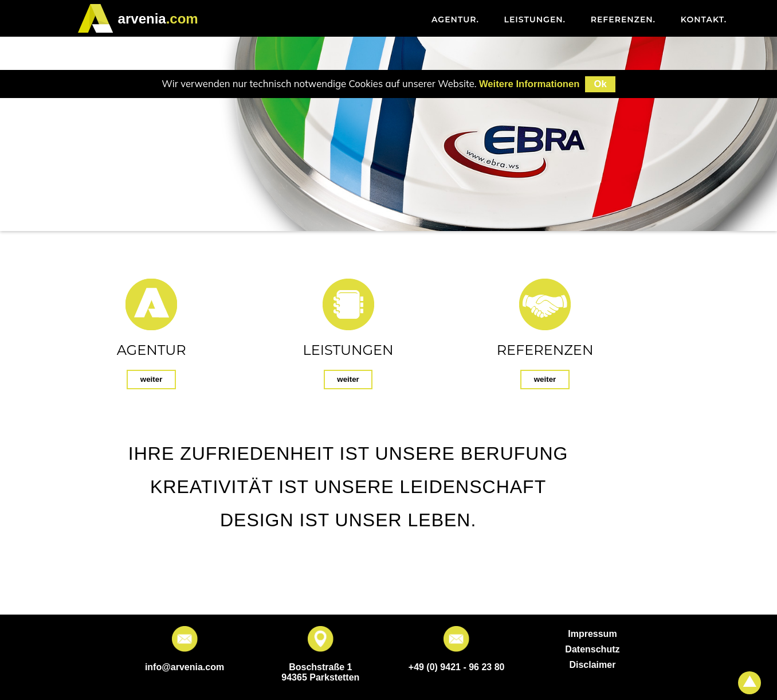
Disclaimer (592, 665)
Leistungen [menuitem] (535, 19)
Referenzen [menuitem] (623, 19)
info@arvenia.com (185, 667)
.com (158, 19)
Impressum (592, 634)
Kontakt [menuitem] (704, 19)
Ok (600, 84)
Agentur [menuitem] (455, 19)
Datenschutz (592, 649)
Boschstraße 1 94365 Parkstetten (320, 672)
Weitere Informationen (529, 84)
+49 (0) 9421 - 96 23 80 (457, 667)
